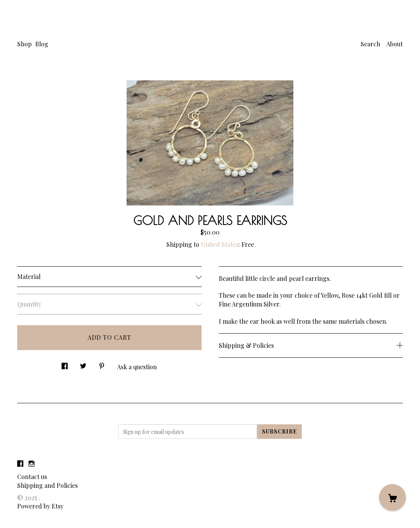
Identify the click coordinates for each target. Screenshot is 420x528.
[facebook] (20, 464)
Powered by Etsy (40, 506)
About (395, 44)
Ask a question (137, 367)
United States (220, 244)
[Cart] (392, 497)
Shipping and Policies (47, 485)
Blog (42, 44)
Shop (24, 44)
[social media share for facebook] (65, 364)
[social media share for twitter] (83, 364)
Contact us (32, 477)
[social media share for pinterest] (102, 364)
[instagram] (32, 464)
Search (370, 44)
